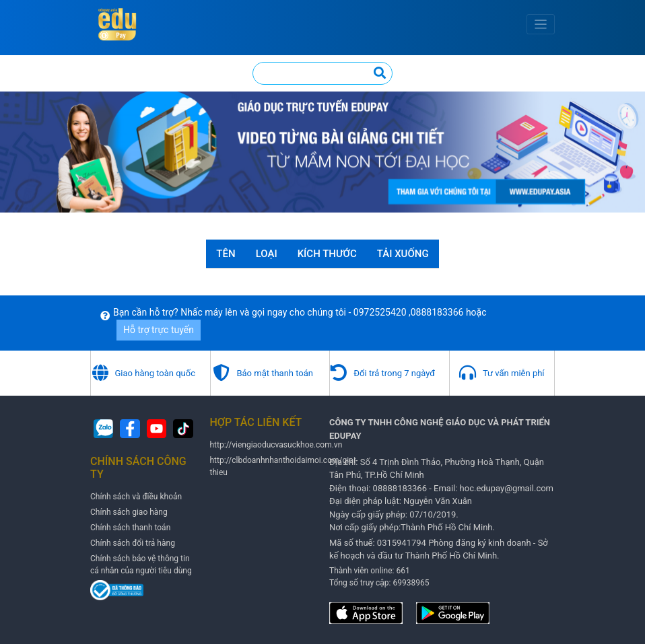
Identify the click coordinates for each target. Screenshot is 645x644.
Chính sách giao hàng (129, 512)
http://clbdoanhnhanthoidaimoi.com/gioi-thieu (284, 466)
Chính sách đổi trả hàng (133, 543)
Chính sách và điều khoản (136, 497)
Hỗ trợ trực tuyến (159, 330)
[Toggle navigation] (541, 25)
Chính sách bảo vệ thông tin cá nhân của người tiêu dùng (141, 565)
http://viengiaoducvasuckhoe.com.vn (276, 445)
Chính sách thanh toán (130, 528)
